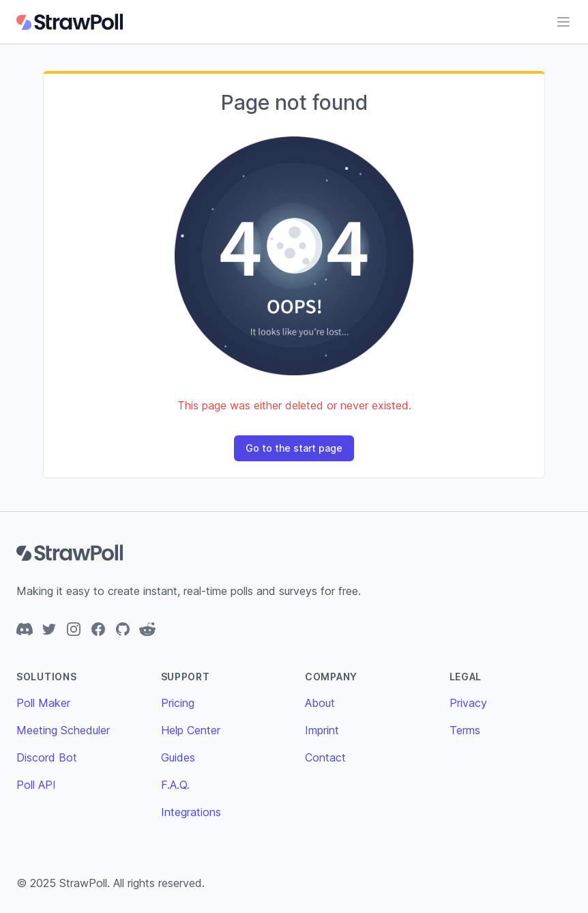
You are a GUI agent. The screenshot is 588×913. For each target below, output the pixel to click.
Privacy (468, 703)
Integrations (191, 812)
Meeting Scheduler (63, 730)
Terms (465, 730)
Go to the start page (294, 448)
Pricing (178, 703)
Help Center (191, 730)
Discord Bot (47, 757)
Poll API (36, 785)
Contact (325, 757)
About (320, 703)
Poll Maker (43, 703)
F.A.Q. (175, 785)
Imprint (322, 730)
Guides (178, 757)
